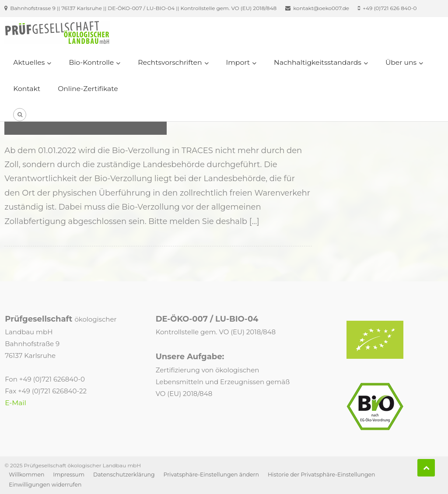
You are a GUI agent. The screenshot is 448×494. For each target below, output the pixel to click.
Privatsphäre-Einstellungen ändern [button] (211, 475)
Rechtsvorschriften (170, 62)
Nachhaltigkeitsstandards (318, 62)
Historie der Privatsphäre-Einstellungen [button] (322, 475)
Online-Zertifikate (88, 89)
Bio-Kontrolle (91, 62)
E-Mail (16, 403)
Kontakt (27, 89)
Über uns (401, 62)
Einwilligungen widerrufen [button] (45, 485)
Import (238, 62)
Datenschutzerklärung (124, 475)
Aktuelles (29, 62)
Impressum (69, 475)
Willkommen (26, 475)
